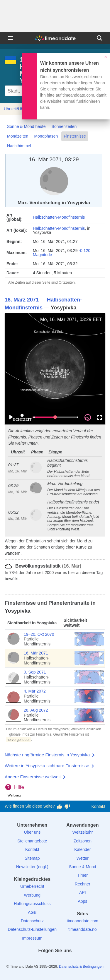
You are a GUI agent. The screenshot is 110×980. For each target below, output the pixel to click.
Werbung (32, 895)
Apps (82, 901)
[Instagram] (65, 961)
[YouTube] (75, 961)
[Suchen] (99, 38)
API (83, 892)
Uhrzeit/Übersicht (20, 109)
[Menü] (11, 38)
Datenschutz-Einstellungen (32, 929)
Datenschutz (32, 921)
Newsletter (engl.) (32, 867)
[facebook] (35, 961)
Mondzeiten (18, 136)
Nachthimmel (19, 146)
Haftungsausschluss (32, 904)
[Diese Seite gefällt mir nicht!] (67, 806)
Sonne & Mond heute (26, 126)
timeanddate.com (83, 921)
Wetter (83, 858)
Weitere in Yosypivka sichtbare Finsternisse (47, 766)
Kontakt (98, 806)
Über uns (32, 832)
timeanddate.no (83, 929)
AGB (32, 912)
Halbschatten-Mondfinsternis (59, 217)
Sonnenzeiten (64, 126)
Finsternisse (75, 136)
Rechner (83, 884)
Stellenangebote (32, 841)
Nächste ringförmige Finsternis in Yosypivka (47, 755)
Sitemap (32, 858)
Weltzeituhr (82, 832)
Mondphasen (46, 136)
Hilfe (19, 787)
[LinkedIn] (55, 961)
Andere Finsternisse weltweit (33, 777)
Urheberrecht (32, 886)
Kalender (82, 849)
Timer (83, 875)
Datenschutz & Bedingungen (81, 967)
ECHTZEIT (22, 418)
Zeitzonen (83, 841)
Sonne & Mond (83, 867)
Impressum (32, 938)
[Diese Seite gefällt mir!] (60, 806)
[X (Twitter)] (45, 961)
